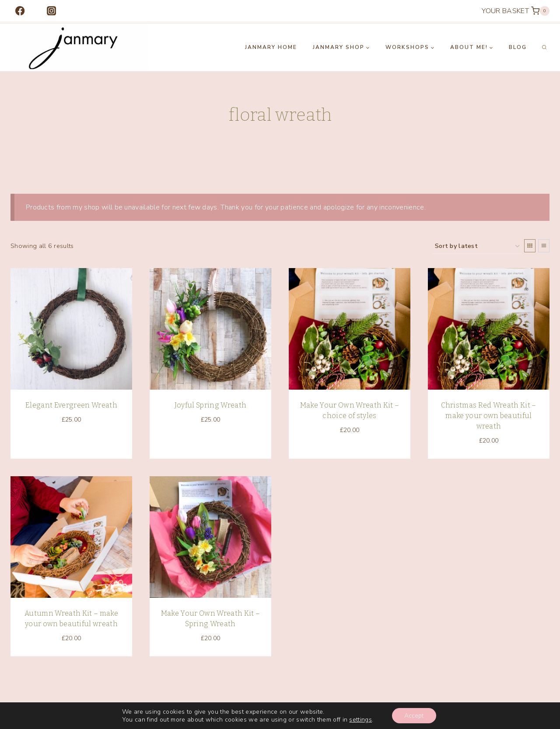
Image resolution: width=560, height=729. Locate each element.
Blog (518, 47)
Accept (414, 715)
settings (360, 719)
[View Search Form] (544, 48)
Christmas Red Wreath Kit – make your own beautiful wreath (488, 416)
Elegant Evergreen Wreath (71, 405)
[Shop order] (477, 246)
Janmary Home (271, 47)
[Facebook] (20, 11)
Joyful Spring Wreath (210, 405)
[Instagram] (51, 11)
